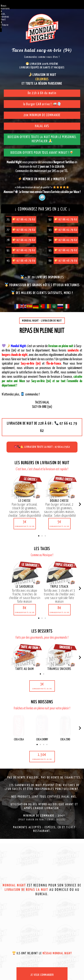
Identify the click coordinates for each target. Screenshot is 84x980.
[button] (25, 524)
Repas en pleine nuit (42, 331)
